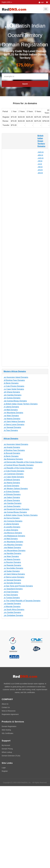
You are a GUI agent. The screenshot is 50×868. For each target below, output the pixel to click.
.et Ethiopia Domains (12, 494)
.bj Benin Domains (11, 383)
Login (41, 2)
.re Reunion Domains (12, 562)
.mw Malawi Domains (12, 548)
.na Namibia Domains (12, 553)
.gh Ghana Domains (12, 392)
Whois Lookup (7, 752)
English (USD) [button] (7, 2)
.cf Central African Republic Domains (19, 465)
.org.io (40, 170)
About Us (5, 704)
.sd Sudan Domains (12, 571)
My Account (6, 745)
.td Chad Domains (11, 592)
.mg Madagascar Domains (14, 536)
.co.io (40, 164)
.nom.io (41, 152)
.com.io (41, 158)
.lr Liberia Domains (11, 407)
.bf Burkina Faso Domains (14, 380)
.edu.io (40, 155)
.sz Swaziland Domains (13, 589)
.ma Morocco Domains (13, 533)
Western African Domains (15, 371)
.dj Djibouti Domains (12, 480)
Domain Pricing (7, 749)
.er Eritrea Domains (12, 492)
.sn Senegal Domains (12, 427)
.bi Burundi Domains (12, 453)
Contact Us (6, 707)
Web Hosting (6, 730)
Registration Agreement (10, 714)
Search (25, 84)
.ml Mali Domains (11, 410)
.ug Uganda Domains (12, 604)
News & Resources (9, 711)
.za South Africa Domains (14, 610)
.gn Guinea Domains (12, 398)
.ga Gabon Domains (12, 497)
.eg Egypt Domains (11, 486)
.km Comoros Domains (13, 521)
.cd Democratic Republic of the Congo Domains (23, 462)
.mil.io (40, 161)
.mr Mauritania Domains (13, 413)
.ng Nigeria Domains (12, 419)
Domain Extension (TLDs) (11, 756)
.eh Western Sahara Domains (16, 489)
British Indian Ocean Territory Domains (41, 141)
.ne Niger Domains (11, 416)
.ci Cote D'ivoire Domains (14, 386)
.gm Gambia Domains (12, 395)
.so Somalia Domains (12, 583)
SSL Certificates (7, 733)
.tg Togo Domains (11, 430)
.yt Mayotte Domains (12, 607)
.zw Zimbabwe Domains (13, 615)
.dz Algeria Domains (12, 483)
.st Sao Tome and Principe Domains (18, 586)
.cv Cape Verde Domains (14, 389)
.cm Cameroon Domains (14, 474)
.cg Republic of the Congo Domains (18, 468)
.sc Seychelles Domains (13, 568)
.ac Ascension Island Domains (16, 377)
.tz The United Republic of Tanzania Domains (22, 601)
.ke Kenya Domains (12, 518)
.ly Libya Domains (11, 530)
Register (5, 771)
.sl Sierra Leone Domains (14, 424)
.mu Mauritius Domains (13, 545)
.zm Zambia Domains (12, 612)
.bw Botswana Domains (13, 459)
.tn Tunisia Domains (12, 598)
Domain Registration (9, 726)
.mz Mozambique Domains (14, 551)
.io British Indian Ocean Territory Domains (21, 404)
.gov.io (40, 173)
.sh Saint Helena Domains (14, 421)
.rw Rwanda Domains (12, 565)
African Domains (11, 439)
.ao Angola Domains (12, 447)
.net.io (40, 167)
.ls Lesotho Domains (12, 527)
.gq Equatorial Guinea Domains (16, 509)
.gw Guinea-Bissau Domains (15, 401)
